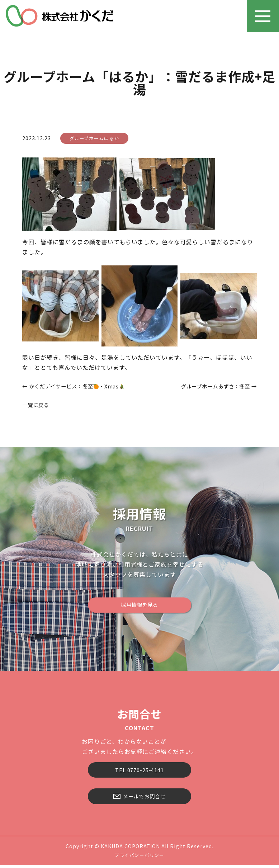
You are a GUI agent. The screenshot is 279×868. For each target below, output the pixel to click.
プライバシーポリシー (139, 858)
